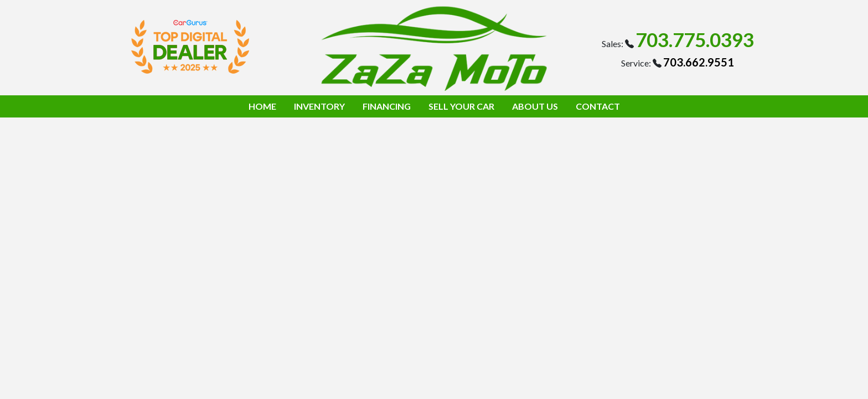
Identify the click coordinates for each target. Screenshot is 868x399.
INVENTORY (319, 106)
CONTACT (598, 106)
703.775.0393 (695, 39)
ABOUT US (535, 106)
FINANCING (387, 106)
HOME (262, 106)
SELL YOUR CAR (461, 106)
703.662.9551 (699, 62)
